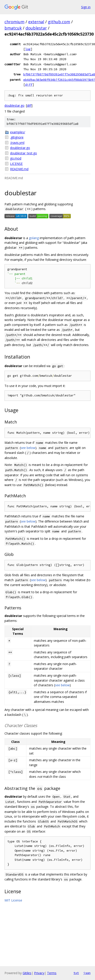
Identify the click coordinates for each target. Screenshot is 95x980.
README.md (19, 169)
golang (34, 238)
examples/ (18, 132)
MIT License (13, 900)
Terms (52, 973)
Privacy (39, 973)
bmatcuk (13, 28)
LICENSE (16, 164)
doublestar (36, 28)
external (36, 22)
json (87, 973)
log (28, 49)
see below (28, 448)
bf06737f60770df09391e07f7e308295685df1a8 (59, 74)
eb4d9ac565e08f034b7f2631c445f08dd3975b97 (59, 80)
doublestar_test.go (24, 153)
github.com (59, 22)
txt (76, 973)
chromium (14, 22)
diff (29, 85)
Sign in (86, 7)
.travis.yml (17, 143)
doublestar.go (14, 105)
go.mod (16, 158)
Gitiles (27, 973)
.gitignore (17, 137)
